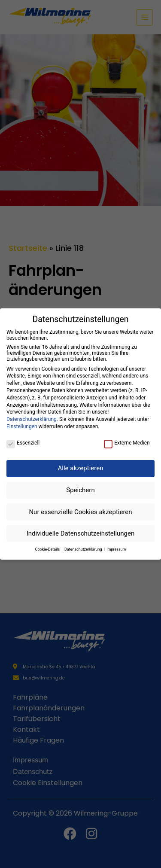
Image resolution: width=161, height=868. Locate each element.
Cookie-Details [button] (48, 549)
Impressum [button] (116, 549)
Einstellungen (22, 426)
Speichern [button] (80, 490)
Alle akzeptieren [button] (81, 468)
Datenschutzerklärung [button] (84, 549)
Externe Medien (127, 443)
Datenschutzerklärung (32, 419)
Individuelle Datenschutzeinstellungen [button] (81, 533)
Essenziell (23, 443)
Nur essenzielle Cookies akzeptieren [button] (80, 512)
